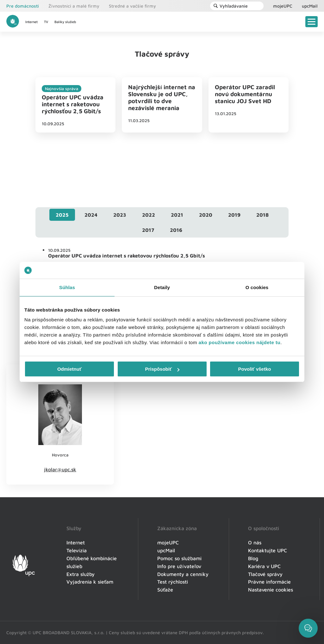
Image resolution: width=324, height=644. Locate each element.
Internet (31, 22)
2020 (206, 215)
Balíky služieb (65, 22)
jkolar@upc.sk (60, 469)
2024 (91, 215)
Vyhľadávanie (231, 6)
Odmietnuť (69, 369)
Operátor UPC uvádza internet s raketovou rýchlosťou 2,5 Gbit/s (73, 104)
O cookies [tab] (257, 287)
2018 (262, 215)
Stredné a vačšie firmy (132, 6)
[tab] (62, 215)
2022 (149, 215)
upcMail (310, 6)
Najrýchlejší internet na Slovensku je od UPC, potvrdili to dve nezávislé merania (162, 97)
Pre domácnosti (23, 6)
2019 (234, 215)
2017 (148, 230)
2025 (62, 215)
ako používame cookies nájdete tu (240, 342)
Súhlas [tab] (67, 287)
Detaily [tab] (162, 287)
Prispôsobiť (162, 369)
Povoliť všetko (255, 369)
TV (46, 22)
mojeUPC (283, 6)
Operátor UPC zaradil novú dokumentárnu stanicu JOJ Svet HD (245, 94)
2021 (177, 215)
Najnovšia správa (62, 89)
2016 (176, 230)
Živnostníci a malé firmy (74, 6)
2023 (120, 215)
